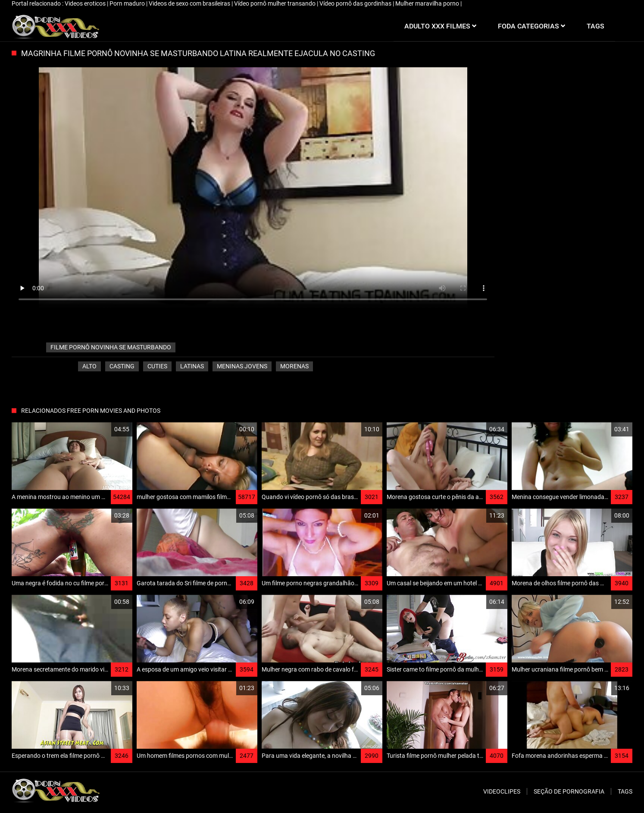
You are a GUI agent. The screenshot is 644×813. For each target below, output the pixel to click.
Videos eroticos (86, 3)
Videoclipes (502, 791)
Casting (122, 366)
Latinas (192, 366)
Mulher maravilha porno (428, 3)
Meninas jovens (242, 366)
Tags (625, 791)
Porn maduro (128, 3)
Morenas (294, 366)
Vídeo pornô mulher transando (275, 3)
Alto (89, 366)
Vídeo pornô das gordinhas (356, 3)
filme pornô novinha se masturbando (111, 347)
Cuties (157, 366)
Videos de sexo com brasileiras (190, 3)
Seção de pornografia (569, 791)
